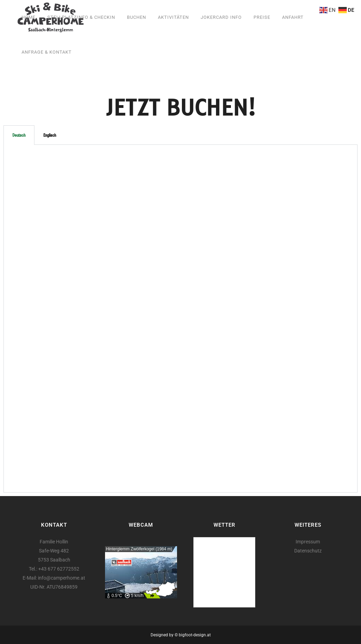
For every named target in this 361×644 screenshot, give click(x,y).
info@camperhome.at (62, 578)
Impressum (308, 542)
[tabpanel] (180, 319)
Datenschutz (308, 551)
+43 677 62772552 (59, 569)
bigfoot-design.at (195, 635)
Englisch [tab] (50, 135)
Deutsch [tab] (19, 135)
